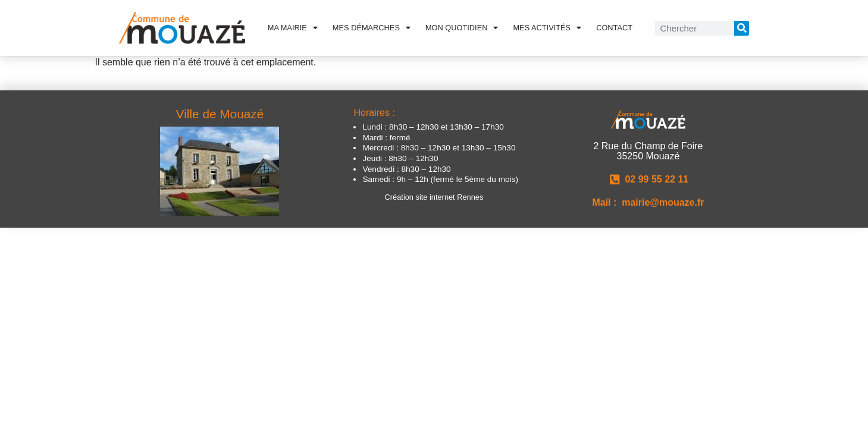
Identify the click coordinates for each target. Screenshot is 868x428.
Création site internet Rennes (434, 197)
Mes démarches (372, 28)
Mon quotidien (462, 28)
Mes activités (547, 28)
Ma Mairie (293, 28)
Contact (614, 28)
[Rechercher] (742, 28)
